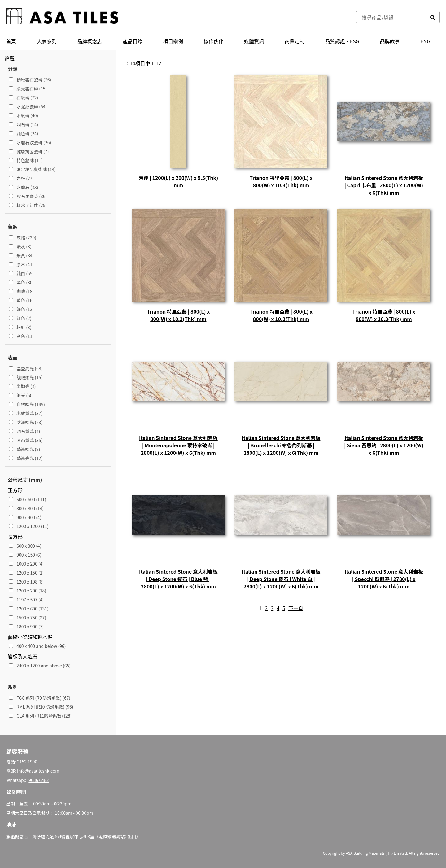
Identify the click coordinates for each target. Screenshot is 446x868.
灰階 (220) (23, 237)
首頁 (11, 41)
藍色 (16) (21, 300)
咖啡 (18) (21, 291)
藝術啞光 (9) (25, 449)
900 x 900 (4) (25, 517)
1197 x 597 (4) (26, 600)
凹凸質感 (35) (26, 440)
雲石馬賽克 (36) (28, 196)
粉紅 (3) (20, 327)
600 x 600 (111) (28, 499)
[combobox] (391, 17)
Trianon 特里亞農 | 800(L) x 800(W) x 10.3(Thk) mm (281, 181)
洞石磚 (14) (24, 124)
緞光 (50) (21, 395)
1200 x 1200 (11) (29, 526)
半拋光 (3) (22, 386)
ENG (425, 41)
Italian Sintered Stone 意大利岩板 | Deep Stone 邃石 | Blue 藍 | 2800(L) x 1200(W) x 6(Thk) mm (178, 579)
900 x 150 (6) (25, 555)
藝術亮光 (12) (26, 458)
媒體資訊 (254, 41)
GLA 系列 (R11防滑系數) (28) (40, 716)
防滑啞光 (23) (26, 422)
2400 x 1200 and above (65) (40, 666)
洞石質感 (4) (25, 431)
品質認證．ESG (342, 41)
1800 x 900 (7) (26, 627)
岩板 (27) (21, 178)
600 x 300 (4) (25, 546)
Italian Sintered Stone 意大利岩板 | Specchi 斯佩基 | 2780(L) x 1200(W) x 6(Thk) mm (384, 579)
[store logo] (62, 17)
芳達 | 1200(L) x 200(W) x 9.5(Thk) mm (178, 181)
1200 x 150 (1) (26, 573)
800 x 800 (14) (26, 508)
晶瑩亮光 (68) (26, 368)
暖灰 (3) (20, 246)
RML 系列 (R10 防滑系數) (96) (41, 707)
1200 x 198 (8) (26, 582)
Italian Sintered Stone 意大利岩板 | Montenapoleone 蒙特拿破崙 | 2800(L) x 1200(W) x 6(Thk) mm (178, 445)
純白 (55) (21, 273)
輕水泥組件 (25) (28, 205)
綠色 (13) (21, 309)
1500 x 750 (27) (28, 618)
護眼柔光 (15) (26, 377)
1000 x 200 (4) (26, 564)
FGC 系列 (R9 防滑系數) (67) (40, 698)
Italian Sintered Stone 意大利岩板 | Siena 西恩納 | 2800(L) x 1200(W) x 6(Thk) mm (384, 445)
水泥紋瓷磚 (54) (28, 106)
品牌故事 (390, 41)
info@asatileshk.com (38, 771)
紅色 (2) (20, 318)
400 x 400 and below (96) (37, 646)
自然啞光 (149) (27, 404)
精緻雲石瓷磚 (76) (30, 80)
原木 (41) (21, 264)
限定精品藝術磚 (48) (32, 169)
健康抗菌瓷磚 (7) (29, 151)
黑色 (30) (21, 282)
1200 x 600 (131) (29, 609)
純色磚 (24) (24, 133)
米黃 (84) (21, 255)
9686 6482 (39, 780)
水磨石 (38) (24, 187)
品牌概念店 (90, 41)
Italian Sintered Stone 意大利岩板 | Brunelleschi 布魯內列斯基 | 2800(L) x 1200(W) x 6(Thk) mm (281, 445)
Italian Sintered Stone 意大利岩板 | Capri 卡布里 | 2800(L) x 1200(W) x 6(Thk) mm (384, 185)
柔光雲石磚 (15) (28, 89)
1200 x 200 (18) (28, 591)
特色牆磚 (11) (26, 160)
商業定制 (295, 41)
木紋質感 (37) (26, 413)
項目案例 (173, 41)
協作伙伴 (214, 41)
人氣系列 (47, 41)
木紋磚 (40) (24, 115)
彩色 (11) (21, 336)
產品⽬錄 (133, 41)
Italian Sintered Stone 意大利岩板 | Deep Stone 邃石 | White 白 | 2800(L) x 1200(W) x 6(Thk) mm (281, 579)
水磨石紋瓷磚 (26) (30, 142)
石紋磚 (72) (24, 98)
